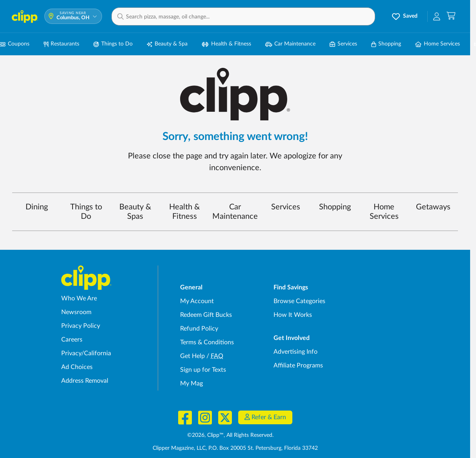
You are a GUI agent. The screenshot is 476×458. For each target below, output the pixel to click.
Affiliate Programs (298, 365)
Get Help (192, 356)
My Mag (191, 383)
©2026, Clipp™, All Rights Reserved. (230, 435)
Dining (37, 207)
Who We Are (79, 298)
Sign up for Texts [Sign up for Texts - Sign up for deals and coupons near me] (203, 370)
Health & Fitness (184, 212)
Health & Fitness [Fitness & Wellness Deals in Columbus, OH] (226, 44)
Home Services (384, 212)
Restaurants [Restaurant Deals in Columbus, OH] (61, 44)
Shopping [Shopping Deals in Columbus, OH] (386, 44)
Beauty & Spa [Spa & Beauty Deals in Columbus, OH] (167, 44)
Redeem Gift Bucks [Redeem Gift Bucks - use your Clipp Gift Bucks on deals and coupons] (206, 315)
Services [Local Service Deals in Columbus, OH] (343, 44)
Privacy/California (86, 353)
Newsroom (76, 312)
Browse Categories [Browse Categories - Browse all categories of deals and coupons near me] (299, 301)
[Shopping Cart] (451, 16)
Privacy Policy (81, 326)
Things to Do (86, 212)
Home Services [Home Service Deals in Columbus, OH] (438, 44)
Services (286, 207)
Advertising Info (295, 352)
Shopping (335, 207)
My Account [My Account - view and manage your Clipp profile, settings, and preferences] (197, 301)
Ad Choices (77, 367)
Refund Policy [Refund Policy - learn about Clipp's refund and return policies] (199, 329)
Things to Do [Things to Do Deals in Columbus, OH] (113, 44)
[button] (243, 16)
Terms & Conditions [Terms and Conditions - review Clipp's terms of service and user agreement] (207, 342)
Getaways (433, 207)
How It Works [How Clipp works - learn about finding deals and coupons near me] (293, 315)
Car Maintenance (235, 212)
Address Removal (85, 381)
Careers (72, 340)
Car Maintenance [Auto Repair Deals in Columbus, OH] (291, 44)
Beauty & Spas (135, 212)
